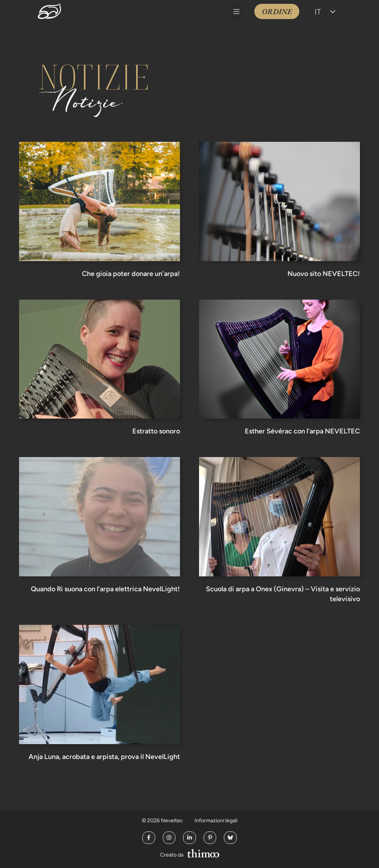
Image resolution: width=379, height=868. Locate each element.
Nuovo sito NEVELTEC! (324, 274)
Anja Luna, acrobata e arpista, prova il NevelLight (104, 757)
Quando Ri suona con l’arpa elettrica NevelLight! (105, 589)
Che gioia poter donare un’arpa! (131, 274)
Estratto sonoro (156, 431)
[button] (237, 11)
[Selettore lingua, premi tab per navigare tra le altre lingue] (326, 11)
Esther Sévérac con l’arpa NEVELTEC (302, 431)
